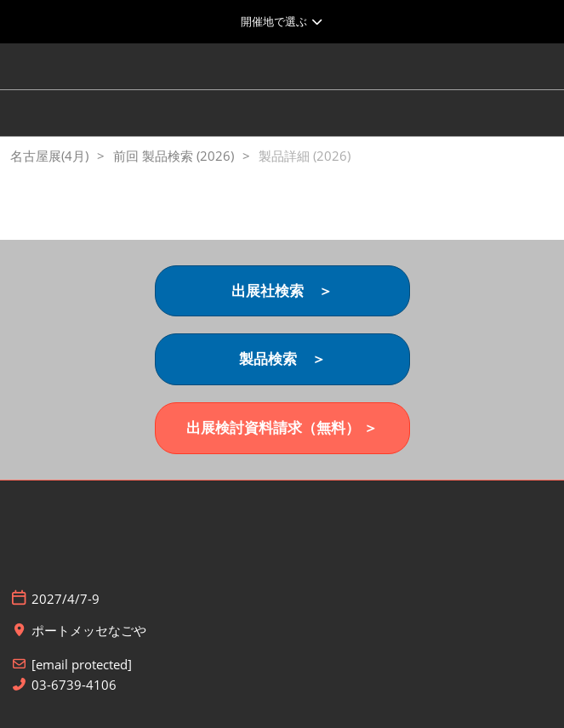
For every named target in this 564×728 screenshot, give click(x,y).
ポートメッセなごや (89, 631)
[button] (282, 291)
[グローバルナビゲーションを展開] (282, 21)
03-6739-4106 (74, 685)
